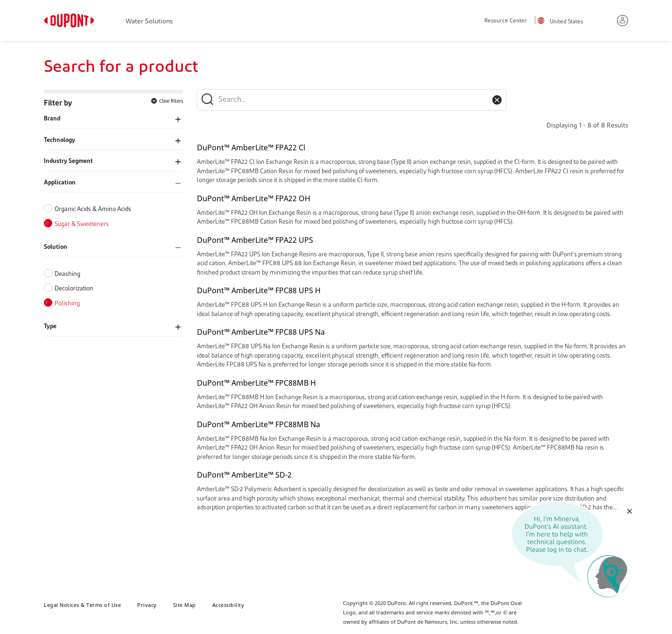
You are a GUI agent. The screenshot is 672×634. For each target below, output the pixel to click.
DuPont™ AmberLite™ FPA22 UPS (255, 240)
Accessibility (228, 605)
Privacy (147, 605)
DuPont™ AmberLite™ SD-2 (244, 475)
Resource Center (506, 21)
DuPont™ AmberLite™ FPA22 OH (254, 198)
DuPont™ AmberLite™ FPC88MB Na (259, 424)
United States (566, 22)
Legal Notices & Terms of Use (82, 605)
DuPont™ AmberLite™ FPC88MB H (256, 383)
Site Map (185, 605)
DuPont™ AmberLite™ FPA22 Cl (251, 148)
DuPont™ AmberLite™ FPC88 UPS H (259, 290)
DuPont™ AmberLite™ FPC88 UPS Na (261, 332)
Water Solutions (149, 22)
